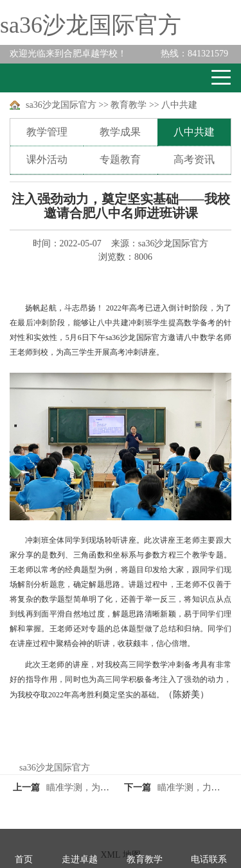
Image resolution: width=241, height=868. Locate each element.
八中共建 (179, 105)
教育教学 (129, 105)
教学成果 (120, 132)
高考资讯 (194, 159)
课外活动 (47, 159)
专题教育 (120, 159)
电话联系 (209, 859)
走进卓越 (80, 859)
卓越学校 (57, 78)
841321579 (194, 54)
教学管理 (47, 132)
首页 (24, 859)
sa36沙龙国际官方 (91, 25)
